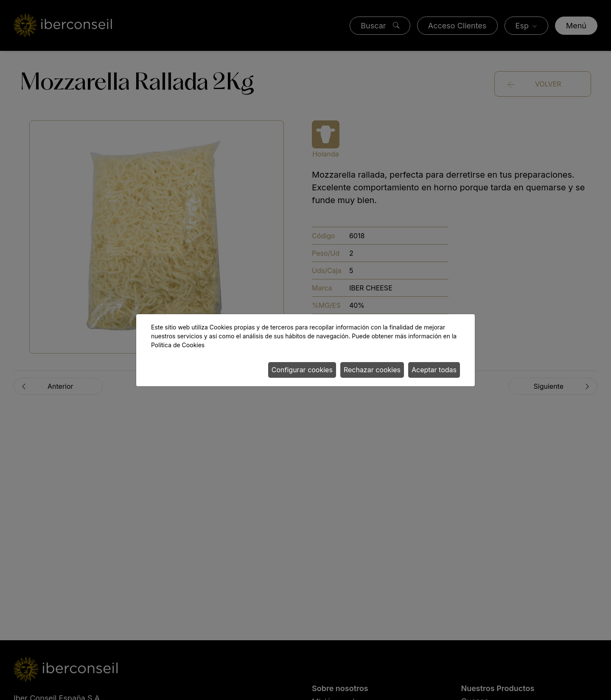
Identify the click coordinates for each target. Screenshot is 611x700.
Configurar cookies (302, 370)
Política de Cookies (178, 345)
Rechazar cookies (372, 370)
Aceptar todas (434, 370)
